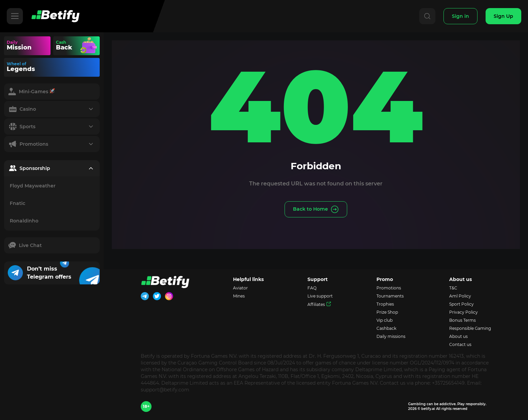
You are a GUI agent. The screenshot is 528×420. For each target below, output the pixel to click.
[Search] (427, 16)
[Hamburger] (15, 16)
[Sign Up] (503, 16)
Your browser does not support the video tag (89, 46)
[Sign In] (460, 16)
